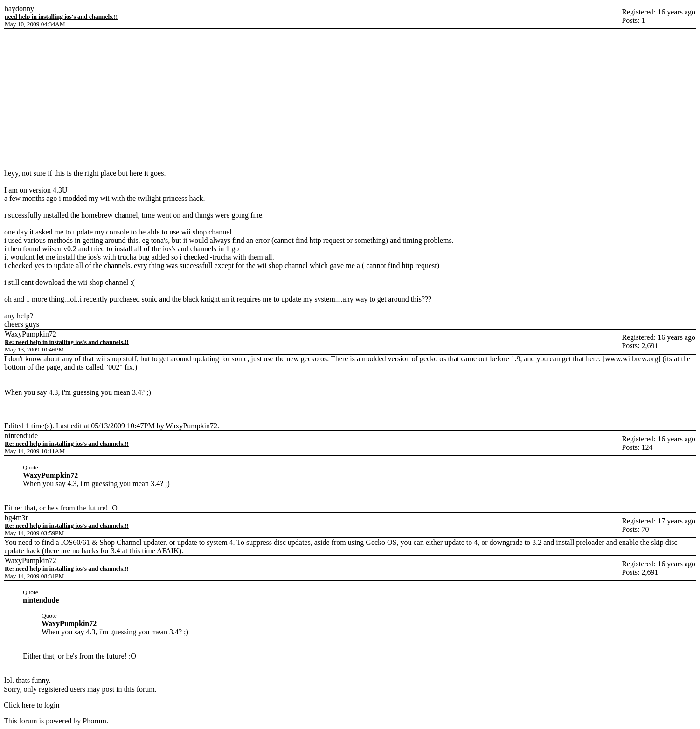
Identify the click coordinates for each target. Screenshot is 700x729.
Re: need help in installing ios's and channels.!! (67, 342)
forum (28, 721)
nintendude (21, 436)
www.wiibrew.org (631, 359)
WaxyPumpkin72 (31, 334)
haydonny (19, 9)
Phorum (94, 721)
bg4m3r (16, 518)
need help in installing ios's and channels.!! (61, 17)
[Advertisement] (350, 99)
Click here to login (32, 705)
